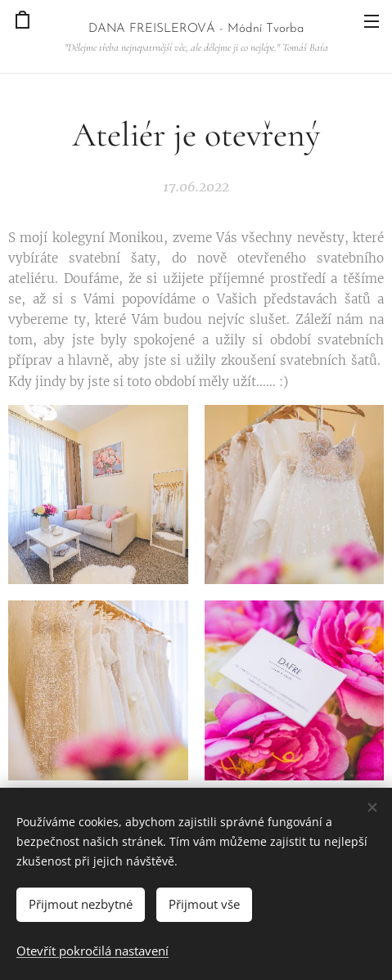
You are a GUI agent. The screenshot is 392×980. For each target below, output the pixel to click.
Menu (372, 21)
